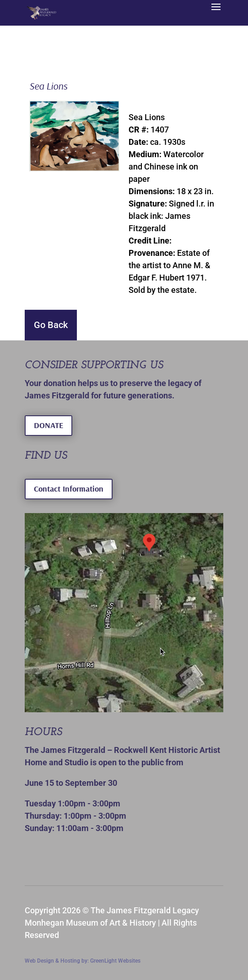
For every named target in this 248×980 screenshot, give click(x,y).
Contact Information (69, 489)
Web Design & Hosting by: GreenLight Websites (83, 961)
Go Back (51, 325)
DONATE (49, 425)
